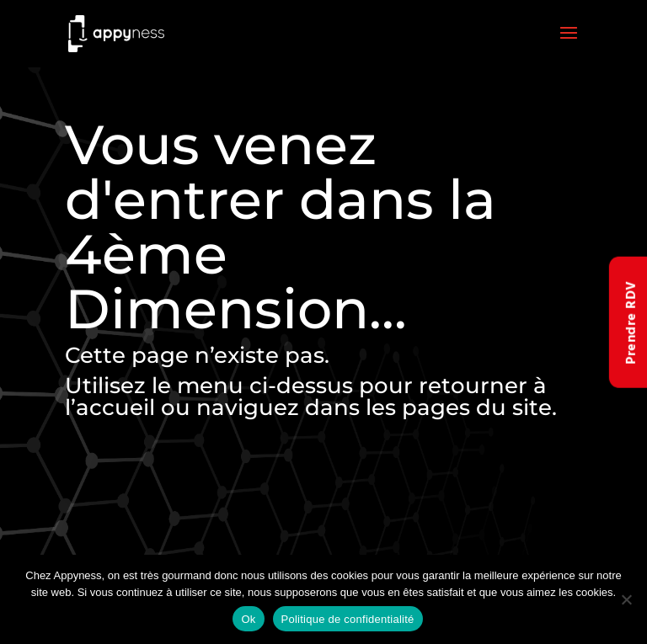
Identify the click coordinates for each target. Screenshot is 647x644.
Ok (248, 619)
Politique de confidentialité (348, 619)
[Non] (626, 599)
